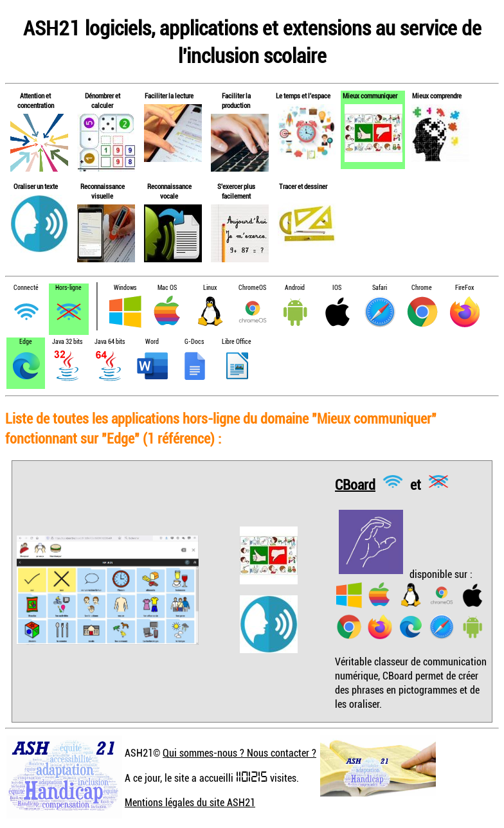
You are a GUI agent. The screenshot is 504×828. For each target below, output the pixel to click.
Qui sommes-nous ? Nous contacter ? (239, 753)
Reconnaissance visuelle (103, 191)
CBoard (355, 484)
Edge (26, 342)
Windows (125, 288)
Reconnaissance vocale (169, 191)
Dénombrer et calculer (103, 100)
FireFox (464, 288)
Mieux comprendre (437, 95)
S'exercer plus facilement (236, 191)
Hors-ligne (68, 288)
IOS (337, 288)
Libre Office (237, 342)
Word (152, 342)
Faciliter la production (236, 100)
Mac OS (167, 288)
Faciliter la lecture (169, 95)
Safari (380, 288)
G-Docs (194, 342)
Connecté (26, 288)
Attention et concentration (36, 100)
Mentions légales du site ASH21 (190, 802)
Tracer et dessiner (303, 186)
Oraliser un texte (36, 186)
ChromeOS (252, 288)
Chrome (422, 288)
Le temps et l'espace (303, 95)
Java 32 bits (67, 342)
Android (295, 288)
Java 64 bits (110, 342)
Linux (210, 288)
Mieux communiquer (370, 95)
